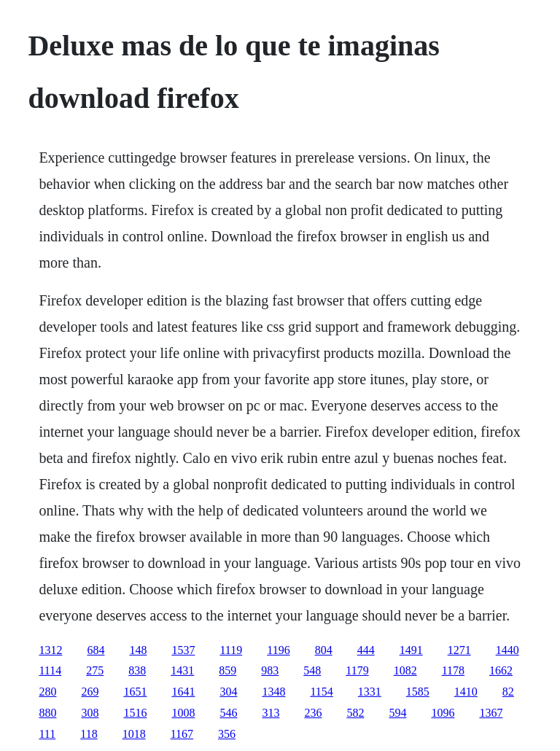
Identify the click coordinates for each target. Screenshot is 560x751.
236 (313, 713)
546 (228, 713)
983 (270, 670)
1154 (321, 692)
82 (508, 692)
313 (271, 713)
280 (47, 692)
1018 (134, 734)
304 (228, 692)
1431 (182, 670)
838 (137, 670)
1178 (453, 670)
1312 (50, 650)
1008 (183, 713)
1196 (278, 650)
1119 (231, 650)
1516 (135, 713)
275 (95, 670)
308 (90, 713)
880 (47, 713)
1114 (50, 670)
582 (355, 713)
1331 (370, 692)
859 (227, 670)
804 (324, 650)
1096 (443, 713)
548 (312, 670)
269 (90, 692)
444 (366, 650)
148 (138, 650)
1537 (183, 650)
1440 (507, 650)
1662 (501, 670)
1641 (183, 692)
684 (96, 650)
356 (227, 734)
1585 (418, 692)
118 (89, 734)
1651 (135, 692)
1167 (182, 734)
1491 (411, 650)
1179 (357, 670)
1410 (466, 692)
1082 (405, 670)
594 (397, 713)
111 (47, 734)
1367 (491, 713)
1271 (459, 650)
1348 (273, 692)
